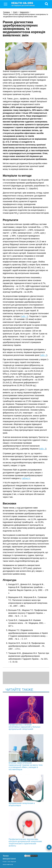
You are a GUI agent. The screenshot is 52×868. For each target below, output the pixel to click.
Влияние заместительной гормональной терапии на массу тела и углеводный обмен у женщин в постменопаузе (26, 752)
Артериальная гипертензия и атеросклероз (26, 791)
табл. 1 (24, 316)
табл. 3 (43, 449)
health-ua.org (25, 4)
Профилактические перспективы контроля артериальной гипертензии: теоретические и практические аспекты (26, 829)
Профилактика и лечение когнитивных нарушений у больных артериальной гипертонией (26, 713)
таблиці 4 (26, 478)
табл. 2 (43, 355)
